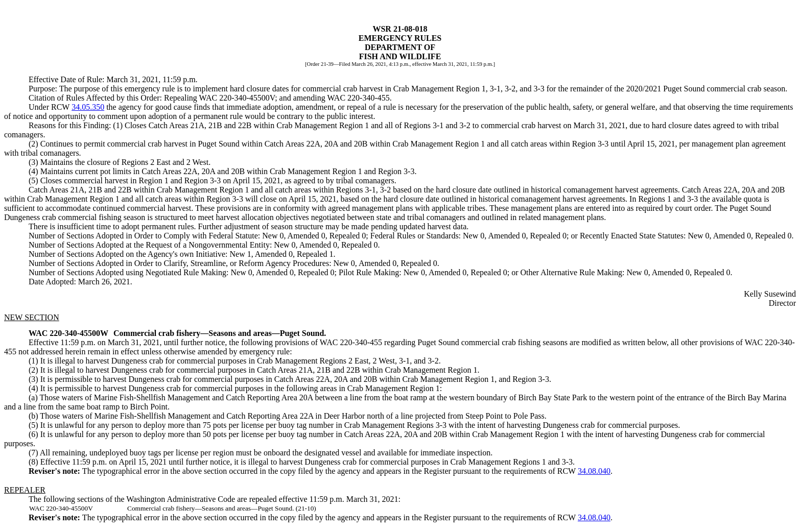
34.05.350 (88, 107)
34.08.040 (594, 471)
